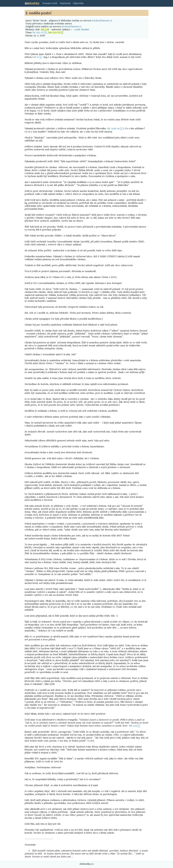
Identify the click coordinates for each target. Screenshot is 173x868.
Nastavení (65, 3)
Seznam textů (50, 3)
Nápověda (78, 3)
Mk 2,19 (133, 726)
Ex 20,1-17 (38, 33)
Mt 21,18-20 (113, 129)
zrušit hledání (82, 30)
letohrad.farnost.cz (102, 21)
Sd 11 (36, 57)
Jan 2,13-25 (54, 33)
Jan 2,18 (45, 30)
